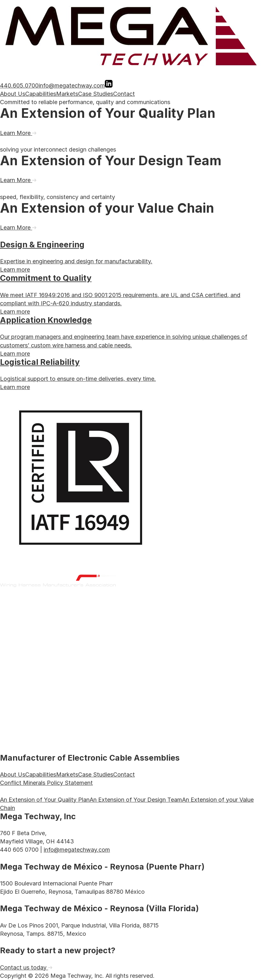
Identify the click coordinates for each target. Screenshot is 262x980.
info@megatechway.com (72, 85)
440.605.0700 (19, 85)
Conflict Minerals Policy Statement (46, 783)
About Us (13, 94)
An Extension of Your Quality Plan (45, 800)
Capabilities (41, 94)
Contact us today (26, 967)
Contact (124, 94)
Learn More (18, 133)
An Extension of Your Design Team (136, 800)
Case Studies (96, 94)
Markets (67, 94)
